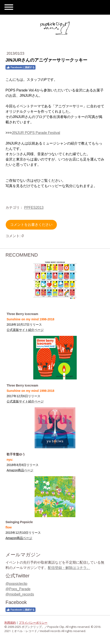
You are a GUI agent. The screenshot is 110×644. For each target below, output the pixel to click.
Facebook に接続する (21, 67)
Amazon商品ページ (19, 538)
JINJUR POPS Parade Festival (36, 133)
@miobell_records (20, 594)
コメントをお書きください (31, 225)
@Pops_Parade (18, 589)
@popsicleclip (16, 584)
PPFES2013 (34, 208)
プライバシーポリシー (33, 623)
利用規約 (10, 623)
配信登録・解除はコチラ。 (69, 568)
